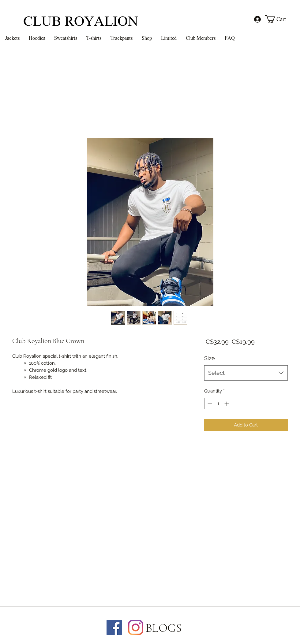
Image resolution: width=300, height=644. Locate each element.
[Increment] (227, 404)
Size (210, 358)
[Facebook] (114, 627)
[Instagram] (136, 627)
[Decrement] (209, 404)
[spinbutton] (218, 404)
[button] (280, 19)
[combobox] (246, 373)
